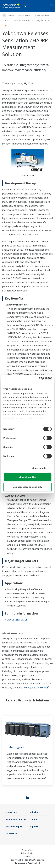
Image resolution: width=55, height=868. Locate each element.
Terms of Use (28, 850)
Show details (39, 468)
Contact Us (11, 834)
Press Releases (42, 15)
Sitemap (28, 856)
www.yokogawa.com (36, 688)
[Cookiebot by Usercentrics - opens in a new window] (39, 379)
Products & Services (16, 819)
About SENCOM (17, 620)
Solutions (35, 812)
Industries (11, 812)
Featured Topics (14, 827)
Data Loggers (15, 747)
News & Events (24, 15)
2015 (7, 20)
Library (33, 819)
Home (11, 15)
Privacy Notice (27, 853)
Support (34, 827)
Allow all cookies (27, 477)
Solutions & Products (23, 20)
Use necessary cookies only (27, 487)
